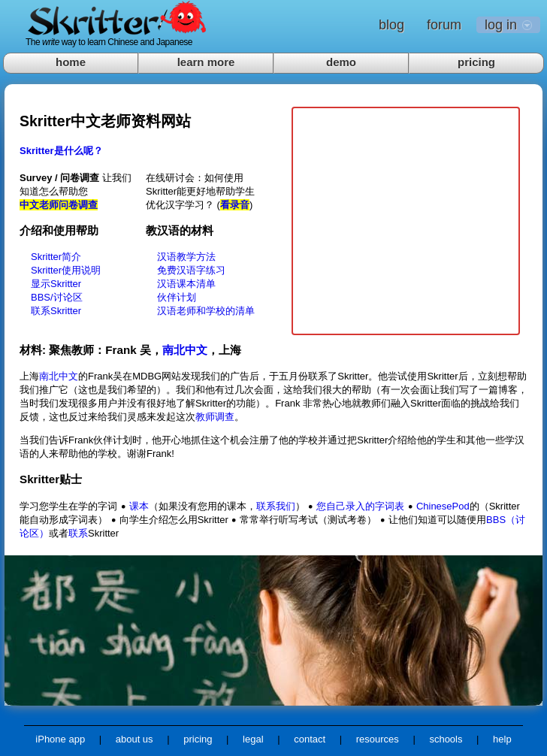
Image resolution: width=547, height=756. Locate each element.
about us (134, 739)
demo (341, 62)
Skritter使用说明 (66, 270)
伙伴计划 (177, 297)
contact (310, 739)
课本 (139, 506)
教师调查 (215, 417)
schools (446, 739)
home (71, 62)
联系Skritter (56, 311)
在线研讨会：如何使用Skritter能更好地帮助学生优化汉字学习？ (200, 191)
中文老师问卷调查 (59, 205)
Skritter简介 (56, 257)
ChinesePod (443, 506)
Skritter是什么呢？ (61, 151)
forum (444, 25)
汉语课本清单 (186, 284)
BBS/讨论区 (57, 297)
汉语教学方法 (186, 257)
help (502, 739)
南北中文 (185, 350)
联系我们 (276, 506)
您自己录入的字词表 (360, 506)
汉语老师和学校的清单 (206, 311)
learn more (206, 62)
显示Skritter (56, 284)
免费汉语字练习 (191, 270)
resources (378, 739)
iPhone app (60, 739)
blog (391, 25)
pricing (476, 62)
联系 (78, 533)
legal (253, 739)
